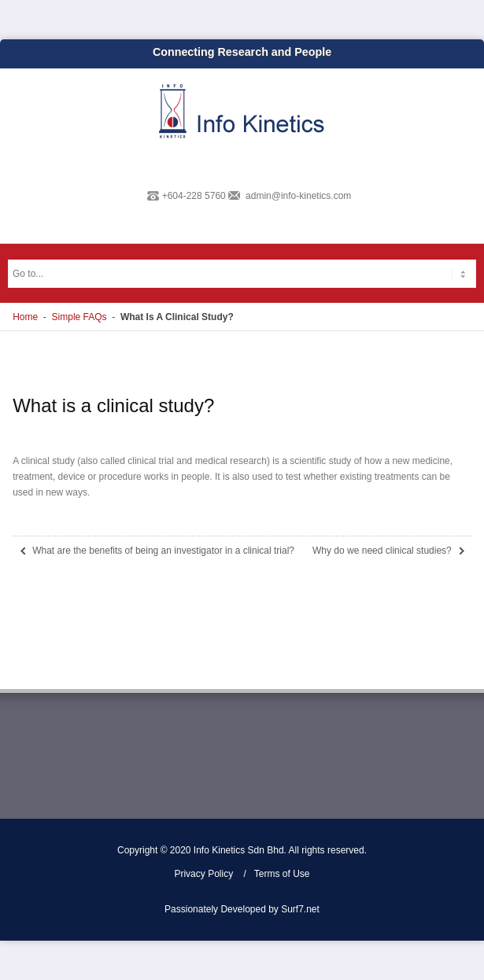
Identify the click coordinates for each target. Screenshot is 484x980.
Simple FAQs (79, 317)
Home (25, 317)
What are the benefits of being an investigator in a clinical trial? (163, 551)
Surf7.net (300, 909)
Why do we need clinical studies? (382, 551)
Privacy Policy (203, 874)
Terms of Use (282, 874)
